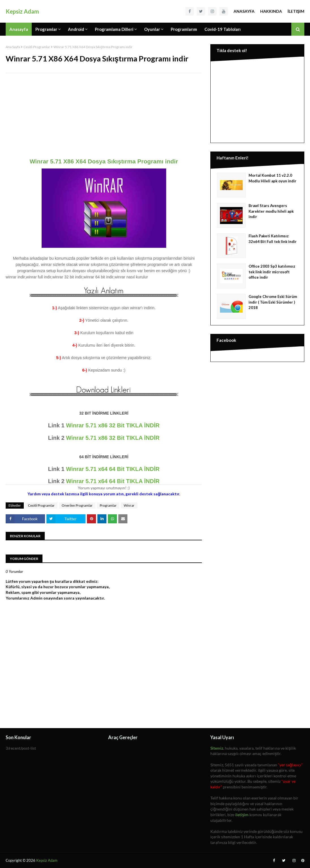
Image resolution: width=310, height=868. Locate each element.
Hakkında (271, 11)
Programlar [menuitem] (46, 29)
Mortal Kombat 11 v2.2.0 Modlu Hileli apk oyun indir (272, 178)
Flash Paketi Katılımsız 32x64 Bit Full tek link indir (273, 239)
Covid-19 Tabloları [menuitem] (223, 29)
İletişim (296, 11)
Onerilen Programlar (77, 505)
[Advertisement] (104, 118)
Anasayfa (244, 11)
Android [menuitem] (76, 29)
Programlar (108, 505)
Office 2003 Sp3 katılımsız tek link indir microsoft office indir (272, 272)
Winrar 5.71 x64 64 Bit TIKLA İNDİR (113, 469)
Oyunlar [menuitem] (152, 29)
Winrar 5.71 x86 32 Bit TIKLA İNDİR (113, 425)
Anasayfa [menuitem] (19, 29)
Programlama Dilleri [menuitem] (114, 29)
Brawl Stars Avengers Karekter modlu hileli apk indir (271, 211)
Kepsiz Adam (22, 11)
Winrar (129, 505)
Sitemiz (217, 748)
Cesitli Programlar (37, 47)
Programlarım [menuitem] (184, 29)
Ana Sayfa (13, 47)
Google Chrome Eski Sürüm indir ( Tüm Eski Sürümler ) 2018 (273, 302)
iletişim (242, 815)
